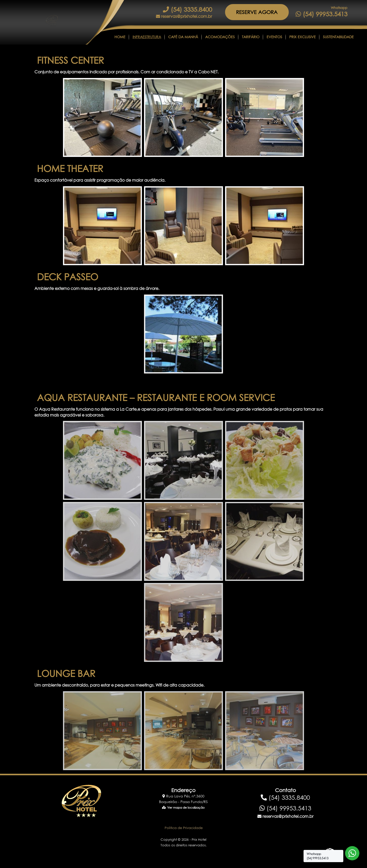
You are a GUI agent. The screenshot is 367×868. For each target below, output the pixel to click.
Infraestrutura (147, 37)
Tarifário (251, 37)
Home (120, 37)
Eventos (274, 37)
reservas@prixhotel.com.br (184, 16)
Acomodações (220, 37)
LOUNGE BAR (66, 673)
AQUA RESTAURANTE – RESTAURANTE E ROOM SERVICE (156, 398)
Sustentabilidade (338, 37)
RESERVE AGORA (257, 12)
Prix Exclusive (303, 37)
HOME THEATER (70, 169)
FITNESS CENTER (70, 60)
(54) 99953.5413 (322, 14)
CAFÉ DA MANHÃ (183, 37)
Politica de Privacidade (184, 828)
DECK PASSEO (68, 277)
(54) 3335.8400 (187, 9)
